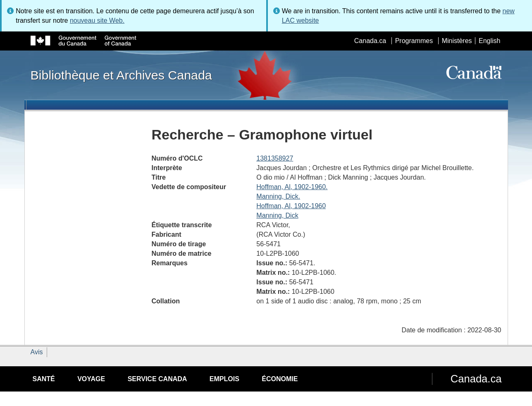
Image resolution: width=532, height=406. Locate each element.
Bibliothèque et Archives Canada (121, 75)
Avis (37, 352)
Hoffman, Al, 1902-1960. (292, 187)
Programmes (414, 41)
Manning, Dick (277, 215)
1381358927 (275, 158)
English (489, 41)
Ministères (457, 41)
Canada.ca (370, 41)
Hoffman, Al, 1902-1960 (291, 206)
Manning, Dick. (278, 196)
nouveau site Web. (97, 20)
